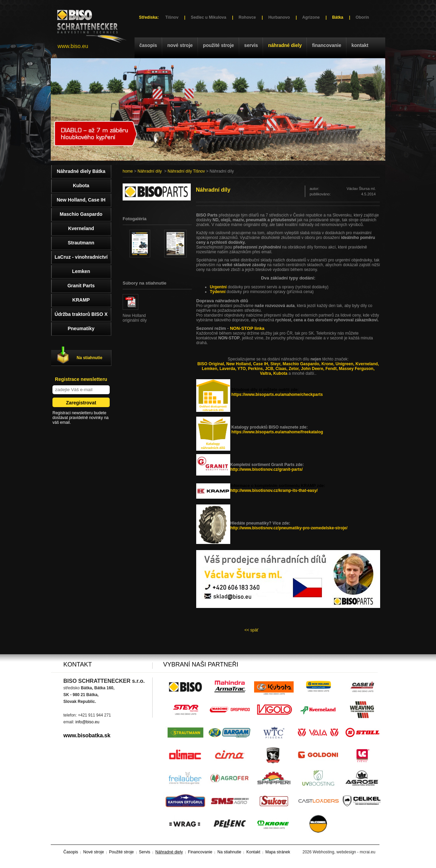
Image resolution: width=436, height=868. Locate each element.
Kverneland (81, 228)
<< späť (251, 630)
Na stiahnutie (89, 358)
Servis (251, 45)
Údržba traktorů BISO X (81, 314)
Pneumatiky (81, 328)
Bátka (338, 17)
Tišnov (172, 17)
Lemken (81, 271)
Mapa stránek (278, 852)
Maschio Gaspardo (81, 214)
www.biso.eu (73, 46)
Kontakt (360, 45)
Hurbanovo (279, 17)
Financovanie (327, 45)
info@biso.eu (87, 722)
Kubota (81, 186)
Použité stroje (219, 45)
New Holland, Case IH (81, 200)
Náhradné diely (285, 45)
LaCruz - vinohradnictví (81, 257)
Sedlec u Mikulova (208, 17)
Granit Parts (81, 286)
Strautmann (81, 243)
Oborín (362, 17)
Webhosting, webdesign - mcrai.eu (344, 852)
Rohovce (247, 17)
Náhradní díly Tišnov (186, 171)
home (128, 171)
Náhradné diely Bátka (81, 171)
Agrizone (311, 17)
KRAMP (81, 300)
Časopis (148, 45)
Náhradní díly (150, 171)
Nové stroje (180, 45)
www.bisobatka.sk (87, 735)
